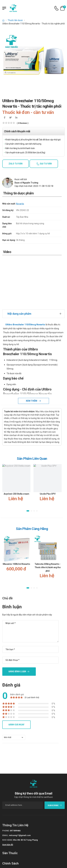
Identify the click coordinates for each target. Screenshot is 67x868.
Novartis (20, 204)
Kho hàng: (7, 840)
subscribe (55, 805)
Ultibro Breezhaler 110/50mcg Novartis (25, 325)
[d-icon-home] (3, 20)
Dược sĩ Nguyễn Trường (26, 183)
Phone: (6, 831)
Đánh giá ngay (16, 725)
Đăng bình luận (17, 671)
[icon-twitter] (10, 118)
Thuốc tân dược (15, 20)
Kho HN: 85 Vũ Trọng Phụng (25, 840)
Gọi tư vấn (46, 164)
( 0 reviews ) (23, 123)
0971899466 (15, 831)
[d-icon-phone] (56, 8)
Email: (5, 835)
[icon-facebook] (5, 118)
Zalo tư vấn (16, 164)
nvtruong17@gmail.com (20, 835)
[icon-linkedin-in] (16, 118)
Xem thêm (32, 401)
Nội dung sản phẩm (19, 314)
